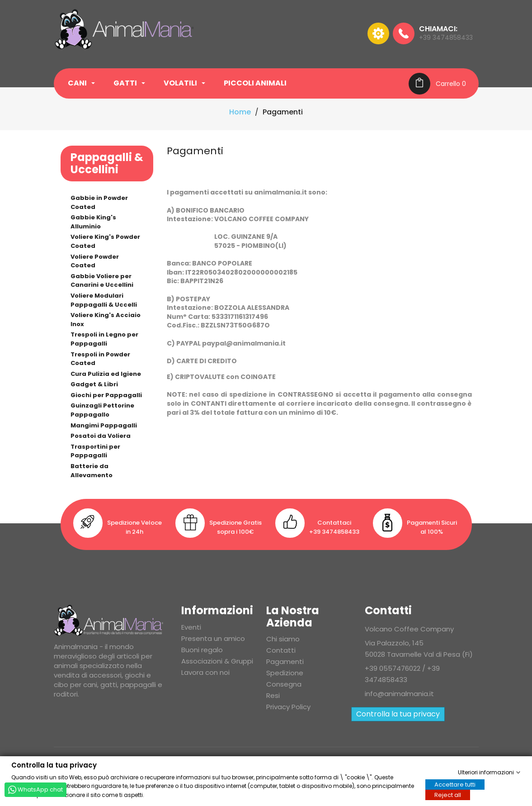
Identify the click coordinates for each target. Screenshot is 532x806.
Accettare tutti (455, 784)
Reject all (448, 794)
